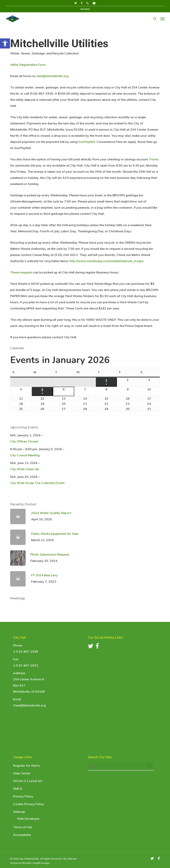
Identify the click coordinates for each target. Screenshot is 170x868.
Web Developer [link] (28, 819)
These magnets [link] (21, 272)
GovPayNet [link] (87, 142)
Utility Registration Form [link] (28, 65)
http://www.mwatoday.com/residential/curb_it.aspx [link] (106, 261)
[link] (5, 43)
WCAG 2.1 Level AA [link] (28, 781)
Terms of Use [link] (23, 827)
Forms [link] (154, 159)
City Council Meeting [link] (25, 455)
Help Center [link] (22, 773)
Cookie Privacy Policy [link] (29, 804)
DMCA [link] (18, 789)
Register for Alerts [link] (26, 766)
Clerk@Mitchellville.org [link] (29, 705)
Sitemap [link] (19, 812)
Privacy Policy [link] (23, 796)
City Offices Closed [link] (24, 441)
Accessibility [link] (22, 835)
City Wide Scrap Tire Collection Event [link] (37, 483)
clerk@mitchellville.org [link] (52, 76)
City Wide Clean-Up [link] (25, 469)
